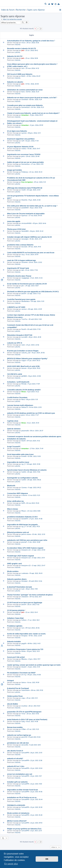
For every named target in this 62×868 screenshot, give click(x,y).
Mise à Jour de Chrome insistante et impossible (26, 213)
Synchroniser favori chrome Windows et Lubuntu (27, 470)
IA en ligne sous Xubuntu (17, 131)
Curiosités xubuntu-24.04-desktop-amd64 (24, 390)
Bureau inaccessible (15, 727)
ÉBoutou (24, 659)
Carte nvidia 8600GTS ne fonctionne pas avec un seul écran (31, 252)
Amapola (24, 636)
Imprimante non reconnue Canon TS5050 (24, 154)
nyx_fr (23, 464)
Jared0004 (25, 208)
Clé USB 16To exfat (15, 374)
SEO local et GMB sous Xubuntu (20, 74)
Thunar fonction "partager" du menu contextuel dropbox (30, 595)
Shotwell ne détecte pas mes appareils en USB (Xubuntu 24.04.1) (33, 291)
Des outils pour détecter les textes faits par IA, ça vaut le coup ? (32, 206)
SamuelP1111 (25, 753)
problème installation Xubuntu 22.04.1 (22, 517)
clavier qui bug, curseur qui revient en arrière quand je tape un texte (34, 665)
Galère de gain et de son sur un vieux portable (25, 162)
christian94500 (26, 223)
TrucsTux (24, 319)
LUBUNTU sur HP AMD (16, 307)
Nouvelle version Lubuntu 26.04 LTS (22, 48)
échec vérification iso (15, 501)
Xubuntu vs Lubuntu (15, 82)
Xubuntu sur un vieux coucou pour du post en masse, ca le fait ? (32, 97)
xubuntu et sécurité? (15, 758)
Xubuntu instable (14, 641)
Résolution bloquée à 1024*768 (20, 335)
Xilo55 (23, 190)
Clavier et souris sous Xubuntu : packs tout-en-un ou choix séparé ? (33, 113)
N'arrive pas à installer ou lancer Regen (23, 351)
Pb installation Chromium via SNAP (21, 673)
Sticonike (24, 262)
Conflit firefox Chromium (17, 397)
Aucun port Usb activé (16, 657)
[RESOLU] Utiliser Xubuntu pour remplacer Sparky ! (27, 358)
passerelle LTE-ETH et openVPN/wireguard (24, 712)
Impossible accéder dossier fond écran (23, 790)
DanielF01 (25, 519)
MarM (23, 441)
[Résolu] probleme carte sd (18, 532)
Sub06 (24, 472)
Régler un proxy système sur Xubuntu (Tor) (24, 829)
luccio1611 (24, 337)
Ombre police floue (15, 696)
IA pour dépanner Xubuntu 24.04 (20, 146)
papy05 (24, 643)
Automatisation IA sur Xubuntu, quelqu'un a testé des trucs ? (31, 41)
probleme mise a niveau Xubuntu (20, 245)
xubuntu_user (26, 353)
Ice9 (23, 141)
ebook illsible (13, 704)
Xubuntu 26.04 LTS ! (15, 56)
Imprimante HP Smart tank (18, 268)
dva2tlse (24, 706)
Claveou (24, 488)
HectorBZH (25, 231)
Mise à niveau (13, 509)
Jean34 (24, 294)
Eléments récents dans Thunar (19, 276)
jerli (23, 50)
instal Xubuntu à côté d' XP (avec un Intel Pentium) (27, 719)
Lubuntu (17, 52)
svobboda (25, 573)
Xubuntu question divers (17, 579)
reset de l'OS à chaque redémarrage (21, 260)
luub (23, 589)
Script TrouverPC (14, 446)
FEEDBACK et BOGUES (16, 805)
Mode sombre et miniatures (18, 813)
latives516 (25, 745)
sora (23, 68)
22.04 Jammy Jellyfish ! (16, 610)
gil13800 (24, 376)
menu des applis (14, 221)
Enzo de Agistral (27, 182)
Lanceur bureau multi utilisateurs (20, 405)
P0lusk (24, 511)
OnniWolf (25, 99)
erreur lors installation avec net (20, 774)
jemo (23, 156)
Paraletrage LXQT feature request (21, 556)
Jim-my (24, 675)
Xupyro (24, 360)
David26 (24, 247)
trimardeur (25, 115)
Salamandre (25, 690)
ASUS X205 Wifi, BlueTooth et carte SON (23, 366)
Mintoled (24, 581)
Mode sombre (13, 571)
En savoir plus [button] (11, 864)
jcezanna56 (25, 431)
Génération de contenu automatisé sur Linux (25, 90)
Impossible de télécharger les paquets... (23, 524)
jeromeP (24, 542)
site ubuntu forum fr (15, 751)
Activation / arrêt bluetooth (18, 382)
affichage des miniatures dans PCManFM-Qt (25, 188)
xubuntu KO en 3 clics (16, 766)
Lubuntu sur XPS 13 (15, 343)
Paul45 (24, 329)
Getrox (24, 682)
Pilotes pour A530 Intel (16, 229)
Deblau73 (25, 407)
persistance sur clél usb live (18, 743)
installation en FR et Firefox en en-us (22, 797)
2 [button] (38, 29)
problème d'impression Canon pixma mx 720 (25, 649)
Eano (23, 92)
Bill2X (23, 76)
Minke (23, 651)
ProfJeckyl (25, 172)
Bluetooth (11, 485)
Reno (23, 399)
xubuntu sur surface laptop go (19, 735)
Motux (24, 392)
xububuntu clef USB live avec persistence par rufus (27, 540)
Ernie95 (24, 456)
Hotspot (10, 680)
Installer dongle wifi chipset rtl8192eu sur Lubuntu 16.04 (29, 237)
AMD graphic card (14, 563)
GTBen (24, 729)
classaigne (25, 239)
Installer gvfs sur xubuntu (17, 782)
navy (23, 255)
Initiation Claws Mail (15, 618)
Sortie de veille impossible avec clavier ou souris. (26, 634)
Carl (23, 628)
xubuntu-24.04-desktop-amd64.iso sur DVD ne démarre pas (31, 413)
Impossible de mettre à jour (18, 462)
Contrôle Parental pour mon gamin (21, 299)
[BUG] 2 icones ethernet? (17, 821)
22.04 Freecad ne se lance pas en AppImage (25, 602)
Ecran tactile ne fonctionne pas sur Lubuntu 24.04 (27, 284)
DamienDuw (26, 107)
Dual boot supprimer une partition (21, 139)
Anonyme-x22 (26, 550)
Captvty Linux (13, 421)
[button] (41, 29)
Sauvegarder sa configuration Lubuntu (22, 478)
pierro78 (24, 737)
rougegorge (25, 278)
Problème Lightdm (15, 626)
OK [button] (47, 859)
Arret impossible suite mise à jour (20, 454)
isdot (23, 345)
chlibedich (25, 597)
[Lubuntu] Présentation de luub (20, 587)
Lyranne (24, 133)
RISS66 (24, 384)
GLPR (23, 503)
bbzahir (24, 667)
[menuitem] (46, 4)
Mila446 (24, 200)
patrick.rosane (26, 534)
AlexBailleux (26, 301)
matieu (24, 149)
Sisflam (24, 620)
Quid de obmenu (14, 429)
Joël (23, 270)
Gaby (23, 721)
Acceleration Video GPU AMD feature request (25, 548)
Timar (23, 714)
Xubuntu (18, 45)
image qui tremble (14, 170)
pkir (23, 286)
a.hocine (24, 495)
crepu (23, 698)
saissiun (24, 309)
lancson (24, 368)
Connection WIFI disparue (17, 493)
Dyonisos (24, 216)
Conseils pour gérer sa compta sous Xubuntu (25, 105)
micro (23, 43)
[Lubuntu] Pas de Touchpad (18, 688)
